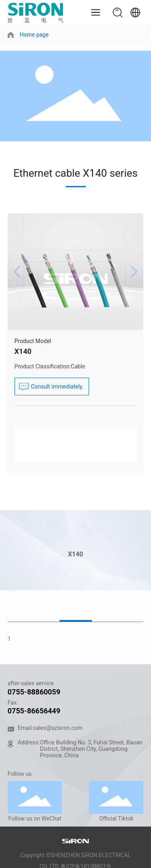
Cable (78, 366)
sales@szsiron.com (58, 728)
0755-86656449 (34, 711)
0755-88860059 (34, 692)
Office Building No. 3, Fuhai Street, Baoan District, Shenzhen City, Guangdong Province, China (91, 749)
